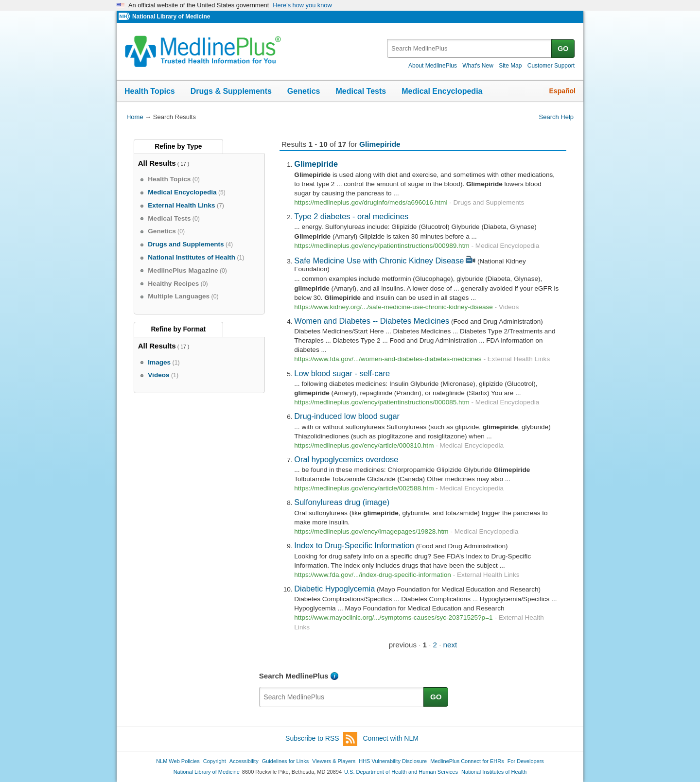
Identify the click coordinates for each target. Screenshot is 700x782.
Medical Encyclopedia (442, 91)
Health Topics (150, 91)
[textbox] (470, 48)
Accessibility (244, 761)
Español (562, 91)
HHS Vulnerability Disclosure (393, 761)
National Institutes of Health (494, 772)
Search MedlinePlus (294, 676)
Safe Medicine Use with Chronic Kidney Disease (379, 261)
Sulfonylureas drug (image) (342, 502)
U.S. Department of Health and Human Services (401, 772)
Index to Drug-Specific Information (354, 545)
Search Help (556, 117)
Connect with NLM (391, 738)
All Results (157, 163)
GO (563, 49)
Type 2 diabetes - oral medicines (351, 216)
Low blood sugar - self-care (342, 373)
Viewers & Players (334, 761)
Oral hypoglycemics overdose (346, 459)
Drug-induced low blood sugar (347, 416)
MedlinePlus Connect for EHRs (467, 761)
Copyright (215, 761)
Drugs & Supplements (231, 91)
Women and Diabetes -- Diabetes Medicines (372, 321)
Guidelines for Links (285, 761)
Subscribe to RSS (321, 739)
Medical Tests (361, 91)
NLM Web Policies (178, 761)
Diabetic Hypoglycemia (334, 589)
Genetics (304, 91)
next (450, 645)
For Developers (526, 761)
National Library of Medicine (171, 17)
